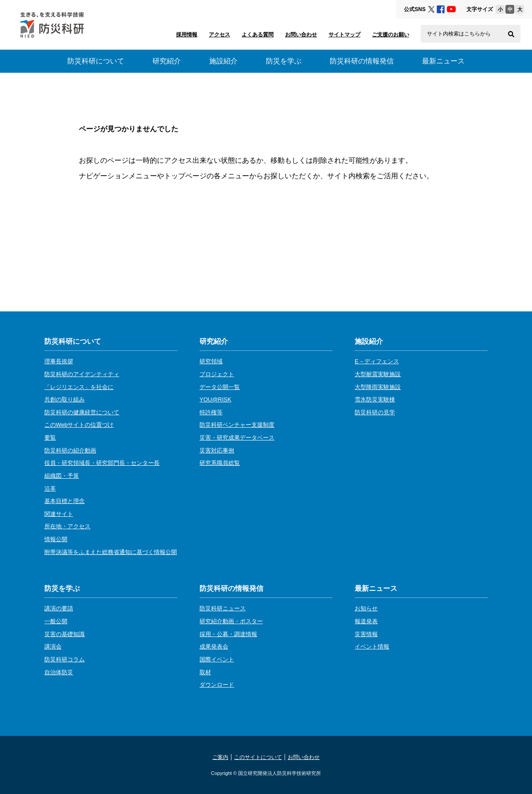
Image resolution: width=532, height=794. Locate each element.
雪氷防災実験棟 (375, 399)
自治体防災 (59, 672)
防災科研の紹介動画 (70, 450)
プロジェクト (217, 374)
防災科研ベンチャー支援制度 (237, 425)
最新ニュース (443, 61)
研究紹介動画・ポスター (231, 621)
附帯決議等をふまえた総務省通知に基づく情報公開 (111, 552)
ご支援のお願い (391, 35)
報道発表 (366, 621)
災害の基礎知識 (65, 634)
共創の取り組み (65, 399)
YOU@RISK (215, 399)
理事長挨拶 (59, 361)
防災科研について (96, 61)
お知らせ (366, 608)
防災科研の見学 (375, 412)
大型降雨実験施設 (378, 387)
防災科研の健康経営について (82, 412)
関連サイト (59, 514)
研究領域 (211, 361)
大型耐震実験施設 (378, 374)
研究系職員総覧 (220, 463)
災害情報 (366, 634)
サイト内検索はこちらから (459, 34)
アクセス (219, 35)
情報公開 (56, 539)
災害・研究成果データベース (237, 438)
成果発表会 (214, 647)
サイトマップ (344, 35)
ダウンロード (217, 685)
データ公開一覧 (220, 387)
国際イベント (217, 659)
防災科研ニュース (223, 608)
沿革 (50, 489)
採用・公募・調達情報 (228, 634)
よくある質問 (258, 35)
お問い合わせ (301, 35)
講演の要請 (59, 608)
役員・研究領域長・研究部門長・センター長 (102, 463)
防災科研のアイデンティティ (82, 374)
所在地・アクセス (67, 526)
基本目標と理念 (65, 501)
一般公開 (56, 621)
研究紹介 (167, 61)
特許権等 (211, 412)
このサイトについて (258, 757)
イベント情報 (372, 647)
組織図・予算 (62, 476)
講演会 (53, 647)
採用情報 (187, 35)
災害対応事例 (217, 450)
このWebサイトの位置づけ (79, 425)
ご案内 (220, 757)
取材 (205, 672)
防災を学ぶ (284, 61)
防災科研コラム (65, 659)
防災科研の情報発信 (362, 61)
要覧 (50, 438)
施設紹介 (223, 61)
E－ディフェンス (377, 361)
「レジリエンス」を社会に (79, 387)
